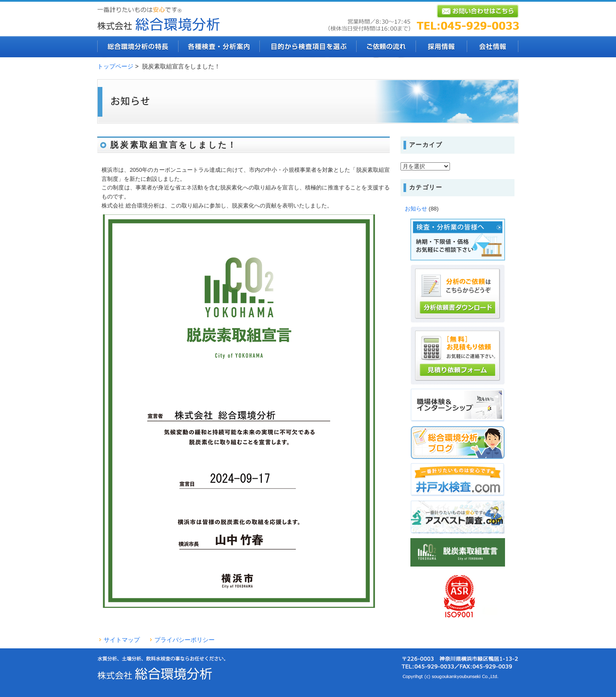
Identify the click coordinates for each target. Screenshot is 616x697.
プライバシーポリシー (185, 640)
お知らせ (416, 209)
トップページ (115, 66)
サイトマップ (122, 640)
